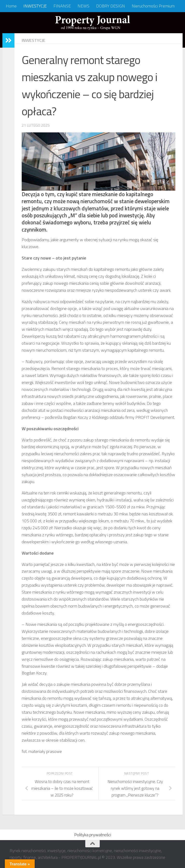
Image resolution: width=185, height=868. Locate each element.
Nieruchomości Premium (153, 6)
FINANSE (62, 6)
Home (11, 6)
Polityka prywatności (93, 835)
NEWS (83, 6)
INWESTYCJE (35, 6)
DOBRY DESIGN (111, 6)
